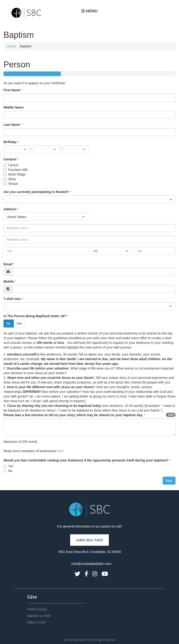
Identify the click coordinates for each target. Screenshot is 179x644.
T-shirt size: (13, 299)
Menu (89, 11)
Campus (10, 159)
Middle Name (14, 107)
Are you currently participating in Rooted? (36, 192)
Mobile (9, 282)
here (60, 451)
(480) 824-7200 (89, 540)
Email (8, 264)
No (9, 324)
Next (169, 481)
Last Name (12, 125)
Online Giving (37, 609)
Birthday (10, 142)
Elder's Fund (36, 622)
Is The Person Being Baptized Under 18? (35, 316)
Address (10, 209)
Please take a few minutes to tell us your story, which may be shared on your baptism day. (73, 415)
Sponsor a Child (39, 616)
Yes (19, 324)
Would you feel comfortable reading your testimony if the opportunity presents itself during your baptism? (86, 460)
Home (11, 46)
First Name (12, 90)
